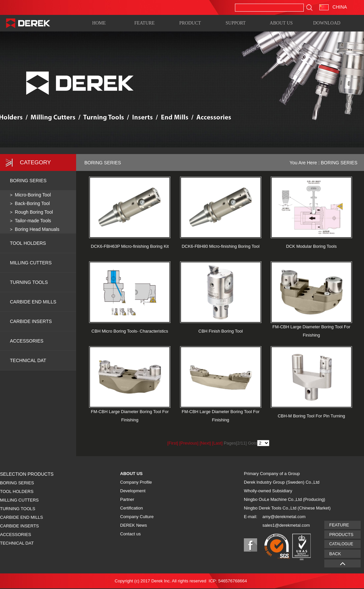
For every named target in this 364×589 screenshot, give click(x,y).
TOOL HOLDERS (28, 243)
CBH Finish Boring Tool (221, 331)
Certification (132, 508)
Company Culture (137, 517)
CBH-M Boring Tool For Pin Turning (311, 416)
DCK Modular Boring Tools (311, 246)
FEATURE (144, 23)
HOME (99, 23)
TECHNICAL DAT (17, 543)
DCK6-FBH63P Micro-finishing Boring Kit (130, 246)
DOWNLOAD (327, 23)
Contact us (130, 534)
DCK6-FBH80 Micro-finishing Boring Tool (221, 246)
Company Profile (136, 482)
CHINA (333, 7)
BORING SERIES (28, 181)
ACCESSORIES (27, 341)
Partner (127, 499)
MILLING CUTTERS (31, 263)
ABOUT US (281, 23)
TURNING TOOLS (29, 282)
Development (133, 491)
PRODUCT (190, 23)
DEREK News (134, 525)
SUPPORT (236, 23)
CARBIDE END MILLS (33, 302)
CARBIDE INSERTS (31, 321)
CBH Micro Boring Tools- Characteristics (130, 331)
